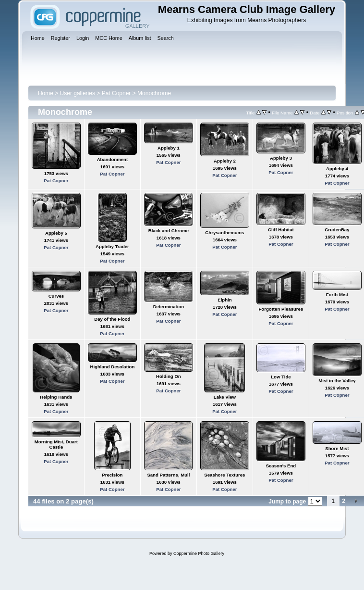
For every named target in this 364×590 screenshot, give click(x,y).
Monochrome (154, 93)
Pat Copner (116, 93)
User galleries (78, 93)
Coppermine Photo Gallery (199, 553)
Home (46, 93)
